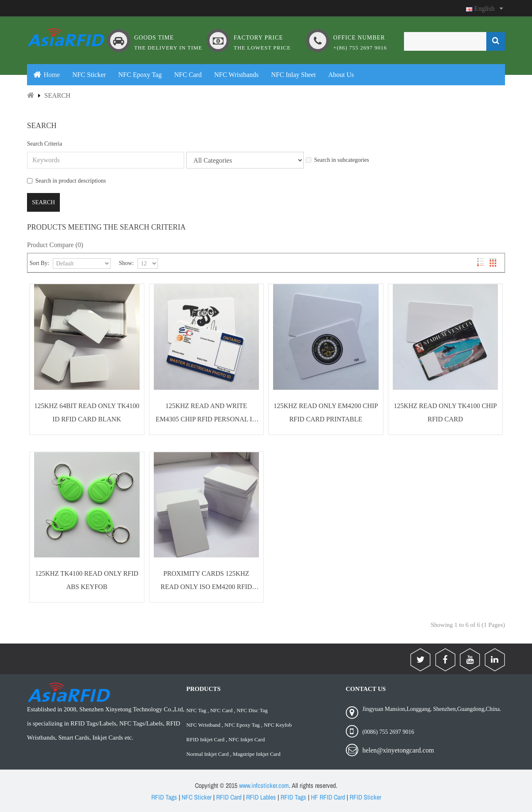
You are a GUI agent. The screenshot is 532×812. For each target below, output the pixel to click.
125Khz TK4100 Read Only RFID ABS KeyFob (87, 580)
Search (58, 95)
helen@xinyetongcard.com (398, 750)
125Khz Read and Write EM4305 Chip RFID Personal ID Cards (206, 414)
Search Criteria (44, 144)
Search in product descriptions (66, 181)
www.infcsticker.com (264, 785)
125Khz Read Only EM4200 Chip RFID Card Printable (326, 412)
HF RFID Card (328, 797)
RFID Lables (261, 797)
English (484, 9)
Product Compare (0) (55, 245)
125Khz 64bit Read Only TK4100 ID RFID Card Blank (87, 412)
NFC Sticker (197, 797)
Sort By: (39, 263)
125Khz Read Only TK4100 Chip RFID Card (445, 412)
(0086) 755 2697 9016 (388, 732)
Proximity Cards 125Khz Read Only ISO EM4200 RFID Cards (206, 582)
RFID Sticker (365, 797)
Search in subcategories (337, 160)
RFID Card (229, 797)
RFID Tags (164, 797)
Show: (126, 263)
